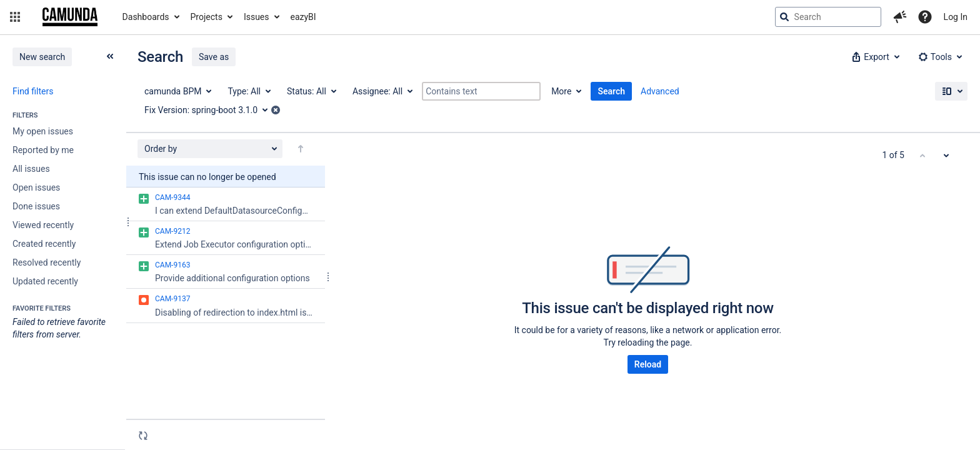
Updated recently (45, 281)
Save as (214, 57)
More (561, 91)
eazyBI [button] (303, 17)
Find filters (33, 91)
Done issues (36, 206)
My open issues (43, 131)
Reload (648, 364)
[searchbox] (828, 17)
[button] (15, 17)
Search (611, 91)
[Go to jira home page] (70, 17)
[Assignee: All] (382, 91)
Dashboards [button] (146, 17)
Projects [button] (207, 17)
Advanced (660, 91)
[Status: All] (311, 91)
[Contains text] (481, 91)
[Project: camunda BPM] (177, 91)
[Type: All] (248, 91)
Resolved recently (47, 262)
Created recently (44, 244)
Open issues (36, 187)
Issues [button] (257, 17)
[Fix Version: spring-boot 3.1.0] (210, 110)
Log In (956, 17)
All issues (31, 169)
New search (42, 57)
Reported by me (43, 150)
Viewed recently (43, 225)
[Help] (925, 17)
